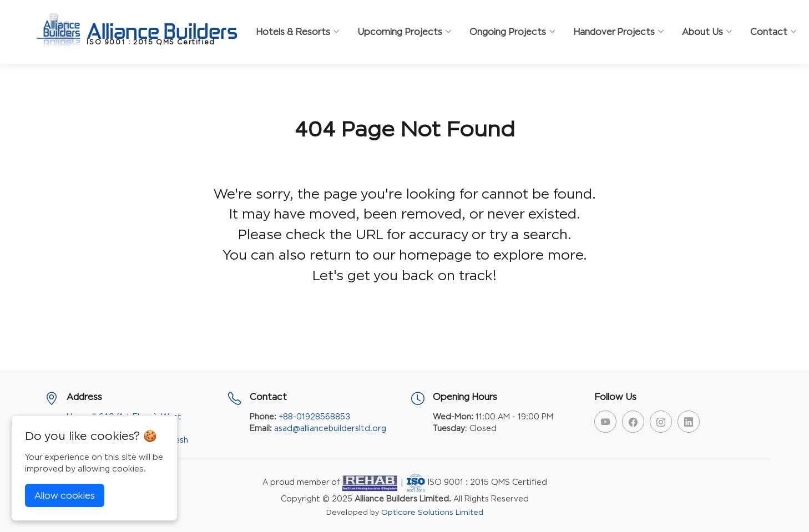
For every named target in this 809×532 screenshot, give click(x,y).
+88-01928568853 (314, 416)
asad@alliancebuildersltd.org (330, 428)
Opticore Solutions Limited (432, 512)
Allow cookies (65, 495)
